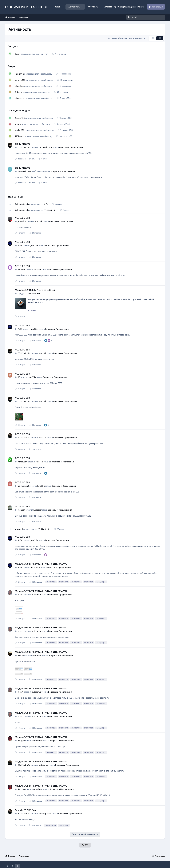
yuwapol (19, 529)
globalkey (19, 86)
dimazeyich (20, 98)
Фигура (21, 741)
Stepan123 (20, 118)
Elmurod (22, 269)
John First (22, 221)
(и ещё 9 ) (101, 582)
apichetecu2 (23, 486)
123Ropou (20, 136)
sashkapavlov (45, 814)
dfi (19, 377)
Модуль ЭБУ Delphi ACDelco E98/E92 (35, 290)
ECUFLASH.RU (24, 147)
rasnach (21, 510)
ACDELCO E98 (22, 218)
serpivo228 (20, 80)
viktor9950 (23, 462)
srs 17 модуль (23, 144)
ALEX (46, 204)
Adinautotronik (22, 204)
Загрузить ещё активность (85, 834)
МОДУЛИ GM (34, 294)
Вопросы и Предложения (71, 147)
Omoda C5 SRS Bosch (27, 810)
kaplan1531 (20, 130)
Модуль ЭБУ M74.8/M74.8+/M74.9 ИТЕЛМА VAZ (41, 564)
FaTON (21, 655)
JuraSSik (38, 221)
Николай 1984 (45, 147)
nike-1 (20, 595)
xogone (18, 124)
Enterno (19, 92)
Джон (18, 54)
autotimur (35, 567)
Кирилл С (19, 74)
